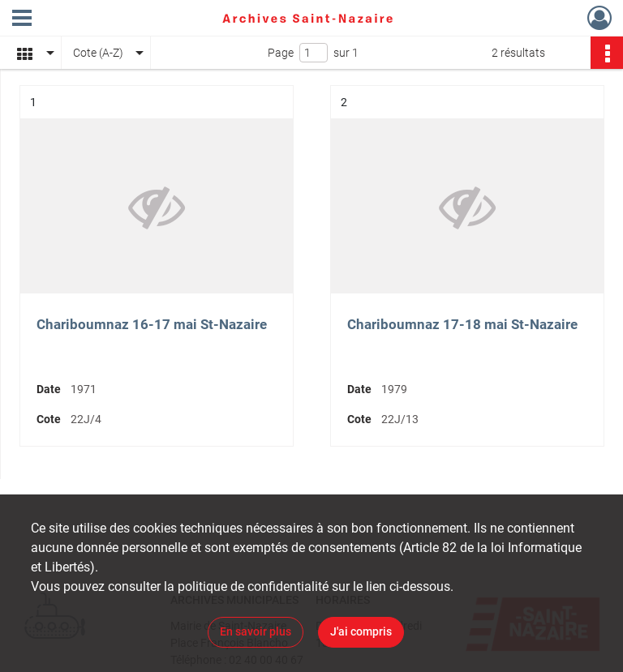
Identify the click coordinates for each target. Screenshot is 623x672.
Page (281, 53)
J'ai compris (361, 631)
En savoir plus (256, 631)
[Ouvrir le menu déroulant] (22, 19)
